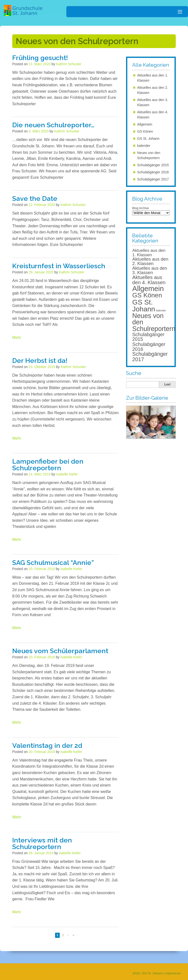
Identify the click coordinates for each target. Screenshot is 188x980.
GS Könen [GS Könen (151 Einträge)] (147, 295)
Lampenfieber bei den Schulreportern (48, 465)
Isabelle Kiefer (67, 474)
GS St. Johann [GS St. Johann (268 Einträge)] (144, 305)
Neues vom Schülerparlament (60, 651)
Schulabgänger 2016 (153, 172)
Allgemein (145, 124)
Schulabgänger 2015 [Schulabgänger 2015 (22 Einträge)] (148, 337)
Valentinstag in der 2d (47, 745)
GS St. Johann (148, 139)
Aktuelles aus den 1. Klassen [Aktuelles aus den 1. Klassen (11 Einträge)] (149, 252)
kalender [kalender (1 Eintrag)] (161, 310)
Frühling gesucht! (40, 58)
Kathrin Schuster (69, 64)
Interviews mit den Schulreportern (42, 843)
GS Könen (145, 131)
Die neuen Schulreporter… (53, 125)
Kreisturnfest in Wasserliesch (59, 266)
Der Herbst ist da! (40, 361)
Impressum (173, 973)
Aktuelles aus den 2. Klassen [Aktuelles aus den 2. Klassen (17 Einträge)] (150, 261)
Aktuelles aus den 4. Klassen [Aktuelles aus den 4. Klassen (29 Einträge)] (149, 280)
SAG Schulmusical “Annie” (53, 563)
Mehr (17, 337)
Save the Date (35, 198)
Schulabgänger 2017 (153, 179)
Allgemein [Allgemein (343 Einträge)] (148, 288)
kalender (144, 146)
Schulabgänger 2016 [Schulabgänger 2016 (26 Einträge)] (149, 347)
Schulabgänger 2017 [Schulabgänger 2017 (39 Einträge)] (150, 357)
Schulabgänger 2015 (153, 165)
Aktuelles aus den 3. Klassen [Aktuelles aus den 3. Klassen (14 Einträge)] (150, 270)
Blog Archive (141, 208)
